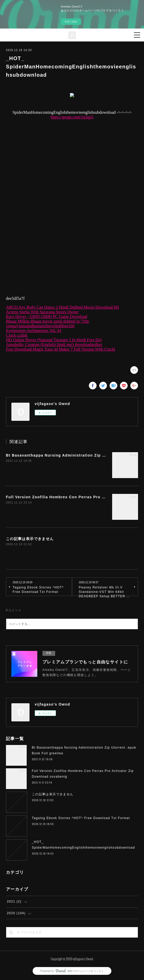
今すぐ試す (71, 22)
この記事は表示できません (30, 539)
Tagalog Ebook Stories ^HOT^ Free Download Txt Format (81, 818)
